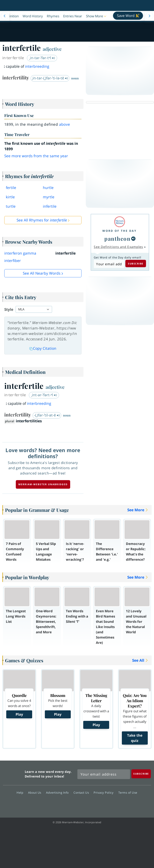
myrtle (49, 197)
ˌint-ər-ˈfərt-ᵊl (44, 395)
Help (21, 792)
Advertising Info (58, 792)
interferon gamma (20, 253)
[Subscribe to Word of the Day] (109, 264)
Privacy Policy (105, 792)
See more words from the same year (36, 156)
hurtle (48, 188)
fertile (11, 188)
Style (9, 309)
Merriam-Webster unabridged (43, 484)
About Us (36, 792)
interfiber (13, 261)
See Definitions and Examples (118, 247)
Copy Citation (43, 348)
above (65, 124)
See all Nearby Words (42, 273)
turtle (11, 206)
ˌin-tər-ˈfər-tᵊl (42, 58)
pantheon (117, 239)
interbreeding (37, 66)
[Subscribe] (141, 774)
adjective (52, 49)
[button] (96, 16)
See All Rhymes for (42, 220)
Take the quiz (135, 738)
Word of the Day (119, 231)
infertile (50, 206)
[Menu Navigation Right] (149, 16)
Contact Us (82, 792)
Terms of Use (128, 792)
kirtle (10, 197)
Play (19, 714)
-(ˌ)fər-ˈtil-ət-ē (47, 415)
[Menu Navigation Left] (5, 16)
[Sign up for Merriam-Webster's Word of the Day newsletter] (104, 774)
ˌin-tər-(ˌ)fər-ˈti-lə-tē (50, 78)
